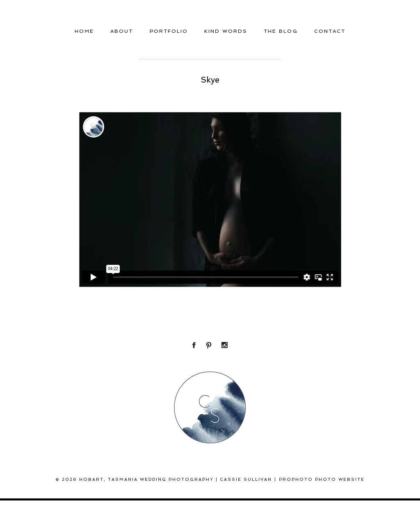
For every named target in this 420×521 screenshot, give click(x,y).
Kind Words (226, 31)
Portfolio (169, 31)
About (122, 31)
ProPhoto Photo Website (322, 479)
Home (84, 31)
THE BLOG (281, 31)
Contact (330, 31)
